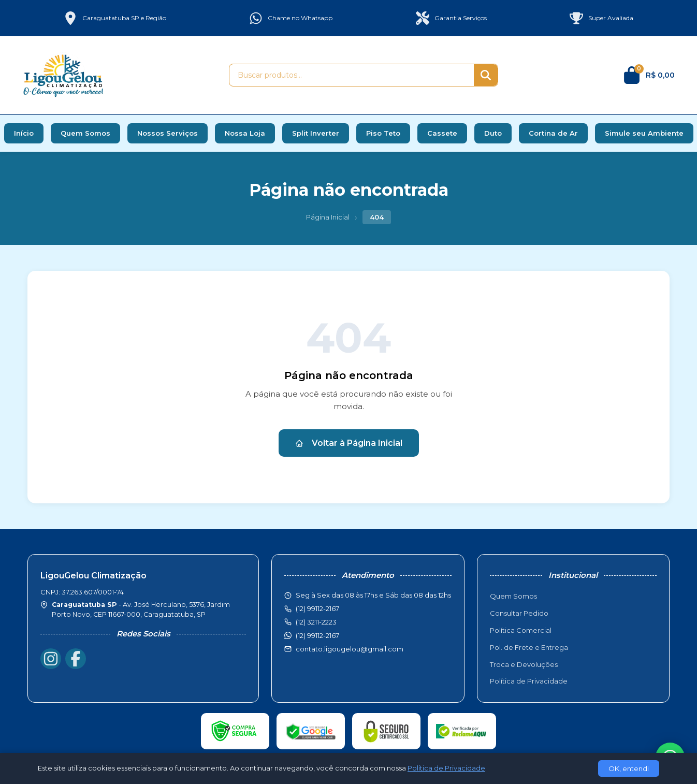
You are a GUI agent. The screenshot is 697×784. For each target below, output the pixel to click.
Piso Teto (383, 133)
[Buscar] (486, 75)
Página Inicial (328, 217)
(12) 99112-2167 (317, 635)
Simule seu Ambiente (644, 133)
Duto (493, 133)
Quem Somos (85, 133)
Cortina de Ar (553, 133)
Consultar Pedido (519, 613)
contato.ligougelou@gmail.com (350, 649)
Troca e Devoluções (524, 664)
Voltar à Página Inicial (349, 443)
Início (24, 133)
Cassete (442, 133)
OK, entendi (629, 768)
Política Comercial (521, 630)
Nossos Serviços (168, 133)
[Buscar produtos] (352, 75)
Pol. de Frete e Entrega (529, 647)
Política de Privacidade (529, 681)
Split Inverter (316, 133)
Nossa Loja (245, 133)
